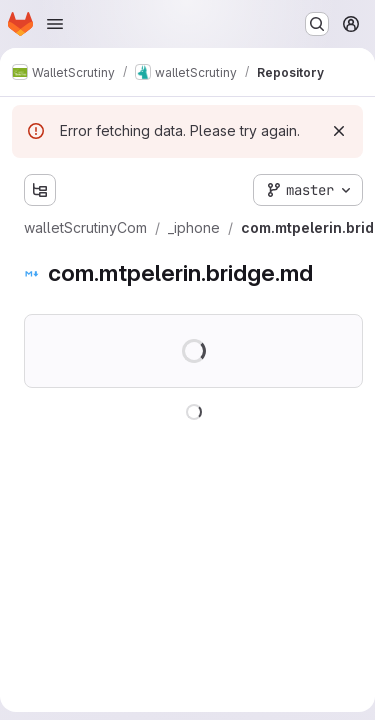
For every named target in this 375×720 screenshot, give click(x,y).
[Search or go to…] (317, 24)
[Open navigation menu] (55, 24)
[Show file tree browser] (40, 190)
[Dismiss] (339, 131)
